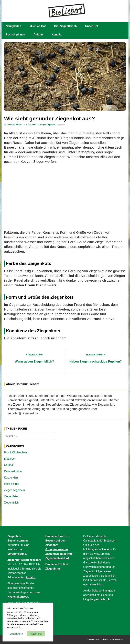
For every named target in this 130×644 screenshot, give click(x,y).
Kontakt (57, 35)
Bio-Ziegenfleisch (65, 26)
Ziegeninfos (53, 569)
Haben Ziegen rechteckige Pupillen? (96, 362)
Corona (8, 465)
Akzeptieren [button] (36, 634)
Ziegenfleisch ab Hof (59, 554)
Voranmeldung (17, 554)
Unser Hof (92, 26)
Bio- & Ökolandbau (15, 452)
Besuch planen (15, 35)
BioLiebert (10, 459)
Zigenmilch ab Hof (57, 558)
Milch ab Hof (38, 26)
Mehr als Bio (12, 484)
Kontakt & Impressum (112, 639)
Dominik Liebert (14, 125)
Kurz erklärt (11, 478)
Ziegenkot (61, 125)
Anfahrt (38, 35)
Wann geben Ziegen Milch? (34, 362)
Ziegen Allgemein (48, 125)
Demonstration (13, 471)
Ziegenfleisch (12, 496)
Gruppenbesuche (57, 549)
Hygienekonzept (18, 597)
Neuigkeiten (13, 26)
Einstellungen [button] (16, 634)
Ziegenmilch (11, 503)
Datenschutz (93, 639)
